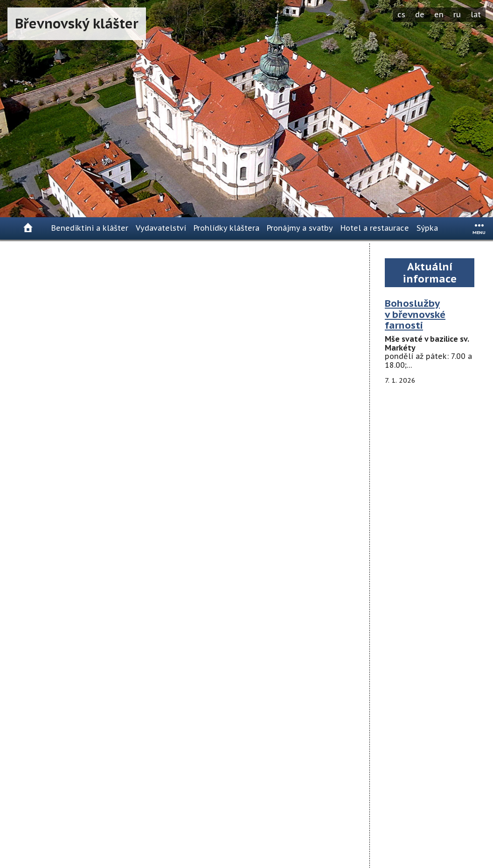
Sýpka (427, 228)
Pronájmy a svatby (300, 228)
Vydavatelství (161, 228)
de (420, 14)
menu (479, 232)
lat (476, 14)
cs (401, 14)
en (439, 14)
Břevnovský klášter (77, 24)
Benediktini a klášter (90, 228)
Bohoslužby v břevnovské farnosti (415, 314)
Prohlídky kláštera (226, 228)
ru (457, 14)
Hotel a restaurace (375, 228)
